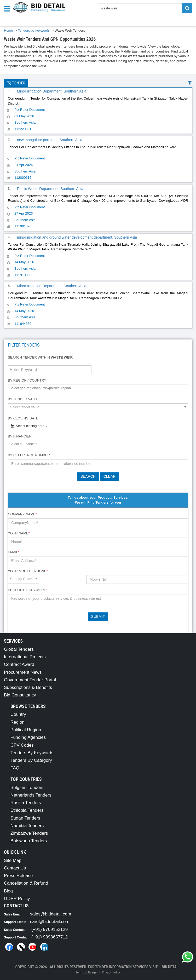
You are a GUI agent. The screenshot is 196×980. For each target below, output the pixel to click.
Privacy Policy (111, 972)
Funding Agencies (28, 737)
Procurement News (23, 672)
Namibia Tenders (27, 826)
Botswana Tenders (29, 841)
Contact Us (15, 868)
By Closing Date (23, 418)
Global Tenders (19, 649)
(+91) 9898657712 (50, 937)
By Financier (20, 436)
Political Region (26, 730)
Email (14, 552)
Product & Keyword (28, 590)
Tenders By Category (31, 760)
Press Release (18, 876)
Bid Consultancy (20, 695)
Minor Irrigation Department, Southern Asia (52, 91)
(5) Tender (16, 83)
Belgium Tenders (27, 788)
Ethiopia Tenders (27, 810)
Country (18, 714)
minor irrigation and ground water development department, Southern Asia (77, 237)
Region (18, 722)
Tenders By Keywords (32, 753)
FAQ (15, 768)
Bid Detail (171, 967)
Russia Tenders (26, 803)
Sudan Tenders (25, 818)
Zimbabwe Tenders (29, 833)
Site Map (13, 860)
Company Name (22, 514)
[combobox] (98, 389)
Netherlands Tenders (31, 795)
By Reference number (29, 455)
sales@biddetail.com (51, 914)
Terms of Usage (86, 972)
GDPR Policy (17, 899)
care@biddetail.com (50, 922)
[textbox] (99, 388)
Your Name (19, 533)
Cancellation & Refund (26, 883)
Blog (8, 891)
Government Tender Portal (30, 680)
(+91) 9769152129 (50, 929)
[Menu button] (8, 8)
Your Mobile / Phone (28, 571)
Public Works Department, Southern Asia (50, 189)
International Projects (25, 657)
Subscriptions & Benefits (28, 687)
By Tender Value (23, 399)
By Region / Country (27, 380)
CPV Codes (22, 745)
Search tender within (40, 357)
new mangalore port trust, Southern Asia (50, 140)
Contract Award (19, 664)
